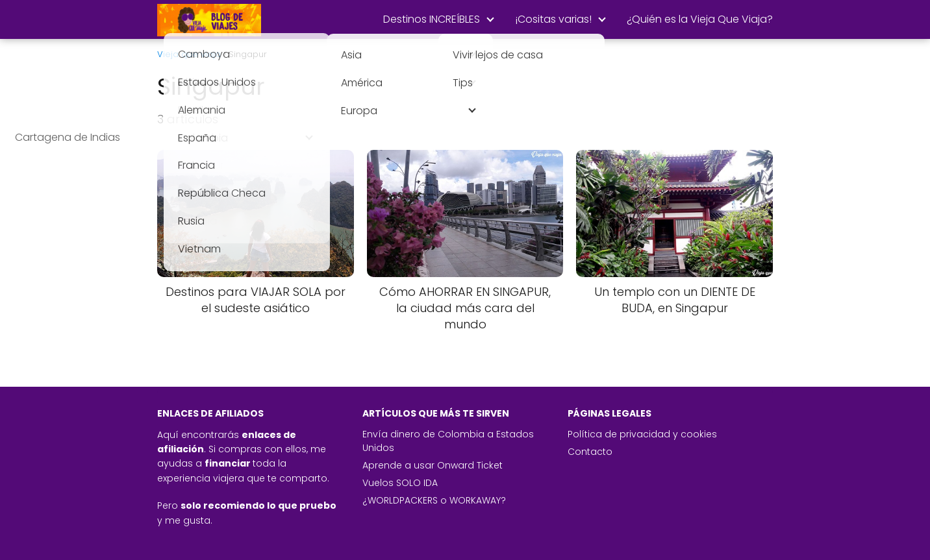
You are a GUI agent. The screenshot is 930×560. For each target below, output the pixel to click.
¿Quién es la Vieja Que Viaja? (700, 19)
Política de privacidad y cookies (642, 434)
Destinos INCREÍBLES (432, 19)
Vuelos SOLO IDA (400, 483)
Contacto (590, 452)
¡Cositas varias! (553, 19)
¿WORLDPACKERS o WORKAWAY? (434, 500)
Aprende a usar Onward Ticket (433, 465)
